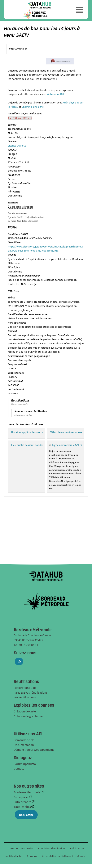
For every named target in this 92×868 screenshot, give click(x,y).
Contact (19, 768)
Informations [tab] (18, 49)
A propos (32, 856)
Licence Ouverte (17, 146)
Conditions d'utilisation (52, 848)
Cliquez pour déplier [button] (23, 415)
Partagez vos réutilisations (31, 692)
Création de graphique (28, 716)
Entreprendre (23, 802)
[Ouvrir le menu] (80, 10)
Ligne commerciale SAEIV (67, 445)
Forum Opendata (25, 764)
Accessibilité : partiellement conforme (64, 856)
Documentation (24, 745)
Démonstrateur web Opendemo (34, 750)
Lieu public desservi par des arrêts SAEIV (35, 445)
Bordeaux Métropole (27, 792)
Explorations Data (25, 688)
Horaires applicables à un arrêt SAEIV (33, 432)
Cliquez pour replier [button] (20, 404)
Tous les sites (23, 807)
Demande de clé (24, 740)
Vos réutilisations (25, 697)
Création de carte (25, 711)
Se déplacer (22, 797)
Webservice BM (55, 94)
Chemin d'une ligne (33, 107)
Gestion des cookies (22, 848)
